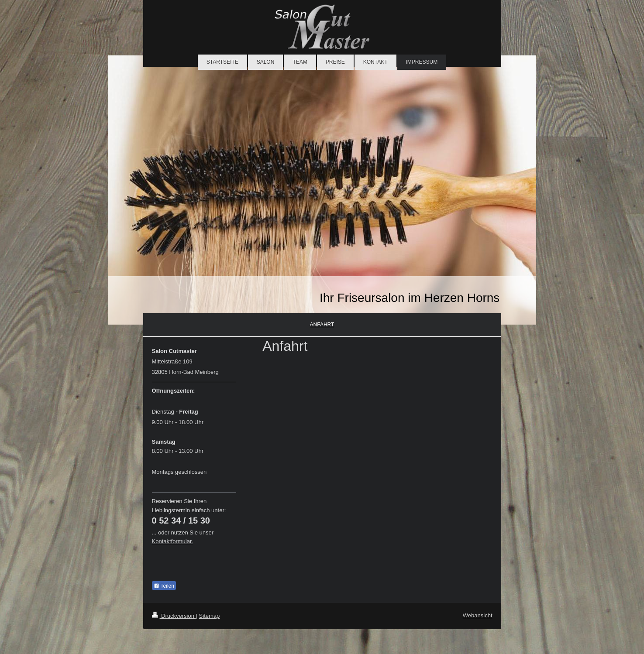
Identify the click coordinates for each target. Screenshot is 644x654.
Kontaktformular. (173, 541)
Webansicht (478, 615)
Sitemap (210, 616)
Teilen (164, 586)
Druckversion (174, 616)
